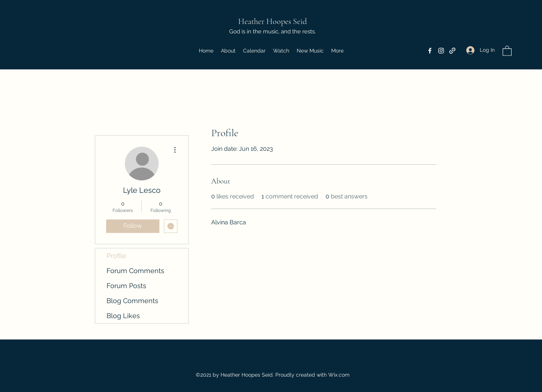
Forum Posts (126, 286)
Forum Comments (135, 271)
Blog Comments (132, 301)
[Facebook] (430, 51)
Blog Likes (123, 316)
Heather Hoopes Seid (273, 21)
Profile (116, 256)
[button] (507, 50)
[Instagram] (441, 51)
